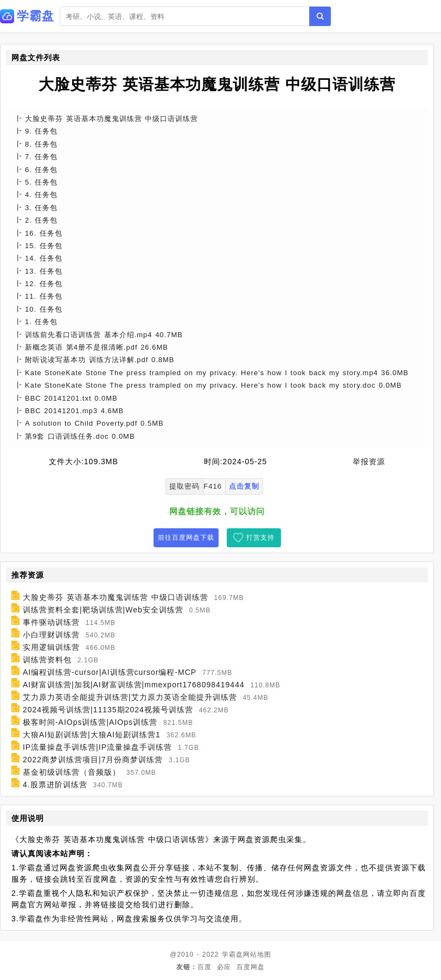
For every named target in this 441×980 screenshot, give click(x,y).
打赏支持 (260, 538)
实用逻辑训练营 (51, 647)
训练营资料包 (47, 660)
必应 (224, 967)
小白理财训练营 (51, 635)
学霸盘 (232, 954)
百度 (204, 967)
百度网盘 (251, 967)
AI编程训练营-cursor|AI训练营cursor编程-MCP (110, 672)
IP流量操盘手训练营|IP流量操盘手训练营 (97, 747)
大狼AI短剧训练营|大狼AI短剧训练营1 (92, 735)
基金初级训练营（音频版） (72, 772)
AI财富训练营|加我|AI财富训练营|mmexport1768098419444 (134, 685)
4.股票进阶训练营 (55, 785)
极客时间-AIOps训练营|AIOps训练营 (90, 722)
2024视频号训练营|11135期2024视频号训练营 (108, 710)
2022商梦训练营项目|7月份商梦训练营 (93, 760)
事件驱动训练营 (51, 622)
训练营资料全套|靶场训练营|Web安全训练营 (103, 610)
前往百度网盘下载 (186, 538)
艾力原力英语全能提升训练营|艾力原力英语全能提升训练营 (130, 697)
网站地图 (257, 954)
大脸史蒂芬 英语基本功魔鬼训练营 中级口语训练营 (116, 597)
